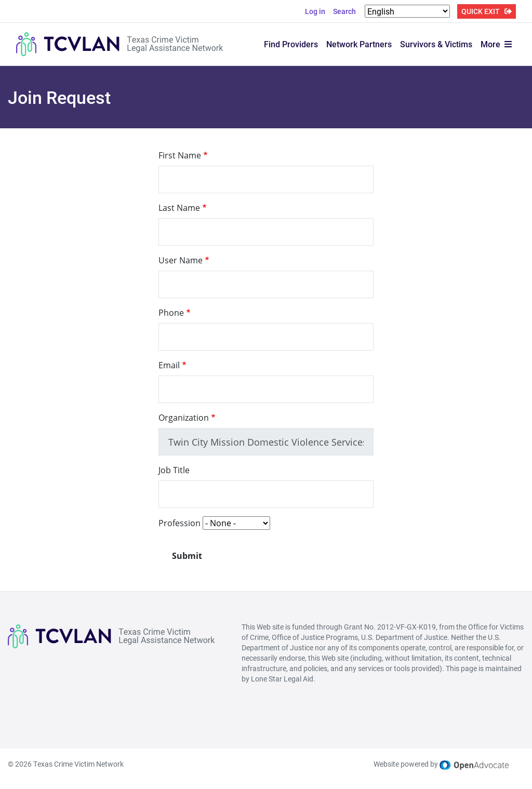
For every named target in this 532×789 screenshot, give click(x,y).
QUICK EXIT (481, 11)
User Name (181, 260)
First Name (180, 155)
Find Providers (291, 44)
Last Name (179, 208)
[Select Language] (407, 11)
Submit (187, 556)
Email (169, 365)
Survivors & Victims (436, 44)
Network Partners (359, 44)
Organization (184, 418)
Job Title (174, 470)
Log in (315, 11)
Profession (179, 523)
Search (344, 11)
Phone (171, 313)
